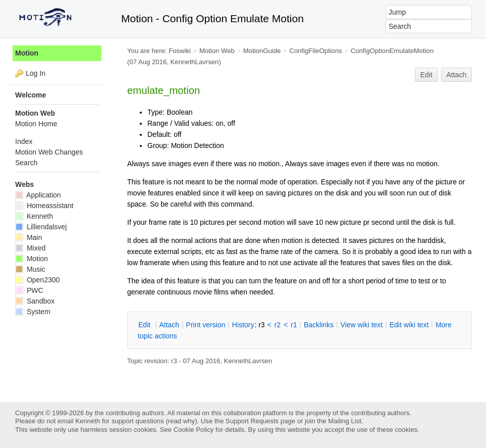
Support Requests (252, 421)
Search (26, 163)
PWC (29, 290)
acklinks (319, 325)
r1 (294, 325)
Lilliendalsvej (41, 227)
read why (181, 421)
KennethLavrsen (195, 62)
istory (243, 325)
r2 (278, 325)
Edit (426, 75)
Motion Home (36, 124)
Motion (27, 53)
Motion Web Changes (49, 152)
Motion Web (217, 51)
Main (29, 237)
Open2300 (37, 280)
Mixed (30, 248)
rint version (206, 325)
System (33, 312)
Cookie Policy (194, 430)
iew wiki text (361, 325)
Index (24, 141)
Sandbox (35, 301)
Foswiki (180, 51)
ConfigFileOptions (316, 51)
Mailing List (345, 421)
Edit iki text (409, 325)
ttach (169, 325)
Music (30, 269)
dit (145, 325)
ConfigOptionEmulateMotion (392, 51)
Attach (457, 75)
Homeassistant (44, 206)
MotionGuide (262, 51)
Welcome (31, 95)
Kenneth (34, 216)
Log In (36, 73)
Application (38, 195)
